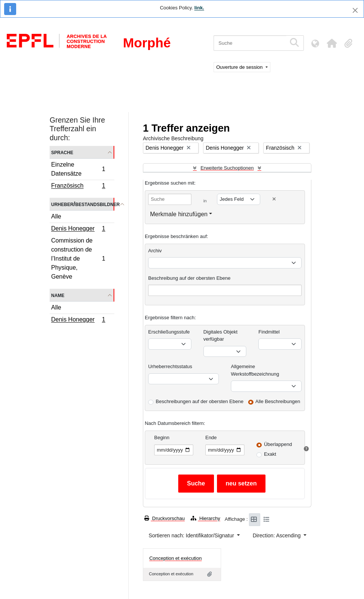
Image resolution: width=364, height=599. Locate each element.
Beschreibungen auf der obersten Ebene (199, 401)
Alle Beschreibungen (278, 401)
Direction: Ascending (278, 535)
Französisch (78, 187)
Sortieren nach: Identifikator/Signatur (192, 535)
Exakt (270, 454)
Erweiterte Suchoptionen (227, 168)
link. (199, 8)
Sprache (62, 152)
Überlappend (278, 444)
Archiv (155, 251)
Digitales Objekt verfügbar (221, 336)
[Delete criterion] (274, 199)
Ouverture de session (240, 67)
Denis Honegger (78, 229)
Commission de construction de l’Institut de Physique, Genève (78, 259)
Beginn (162, 437)
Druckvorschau (165, 518)
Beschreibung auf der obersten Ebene (189, 278)
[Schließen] (355, 10)
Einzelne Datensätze (78, 169)
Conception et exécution (175, 558)
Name (58, 295)
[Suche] (250, 43)
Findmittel (269, 332)
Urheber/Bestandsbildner (83, 204)
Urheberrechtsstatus (170, 366)
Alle (56, 216)
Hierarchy (205, 518)
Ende (211, 437)
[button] (332, 43)
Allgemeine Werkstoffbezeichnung (255, 370)
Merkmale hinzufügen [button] (179, 214)
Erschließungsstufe (169, 332)
